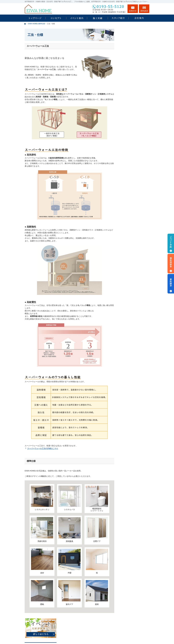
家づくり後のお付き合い (132, 129)
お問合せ (133, 9)
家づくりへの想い (130, 107)
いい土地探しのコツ (130, 90)
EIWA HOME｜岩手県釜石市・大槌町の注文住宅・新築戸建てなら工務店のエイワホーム (104, 636)
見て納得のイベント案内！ (133, 84)
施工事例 (126, 101)
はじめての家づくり (130, 118)
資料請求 (126, 163)
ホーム (125, 56)
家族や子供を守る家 (130, 124)
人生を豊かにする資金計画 (133, 96)
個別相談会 (171, 264)
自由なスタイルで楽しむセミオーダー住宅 (135, 78)
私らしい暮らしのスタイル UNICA (133, 71)
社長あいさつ (128, 140)
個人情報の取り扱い (130, 180)
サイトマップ (128, 185)
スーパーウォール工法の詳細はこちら (43, 448)
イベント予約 (171, 243)
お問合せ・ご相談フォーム (134, 625)
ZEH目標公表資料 (130, 152)
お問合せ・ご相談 (130, 168)
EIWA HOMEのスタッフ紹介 (134, 146)
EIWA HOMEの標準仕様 (132, 112)
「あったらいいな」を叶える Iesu (134, 63)
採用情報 (126, 157)
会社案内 (126, 135)
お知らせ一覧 (128, 174)
